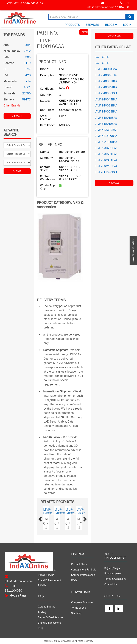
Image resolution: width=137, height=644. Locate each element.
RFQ (40, 628)
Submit (17, 171)
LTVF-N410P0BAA (106, 142)
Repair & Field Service (50, 618)
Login (127, 25)
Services (92, 25)
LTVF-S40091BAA (106, 81)
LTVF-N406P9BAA (106, 148)
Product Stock (79, 564)
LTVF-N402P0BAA (106, 166)
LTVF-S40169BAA (106, 69)
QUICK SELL (114, 36)
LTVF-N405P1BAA (106, 154)
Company (43, 564)
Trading (42, 612)
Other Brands (12, 106)
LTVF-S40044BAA (106, 100)
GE (5, 69)
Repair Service (46, 575)
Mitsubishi (10, 81)
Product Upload (113, 574)
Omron (8, 87)
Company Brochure (82, 602)
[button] (44, 518)
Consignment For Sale (84, 570)
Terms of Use (79, 608)
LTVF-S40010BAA (106, 124)
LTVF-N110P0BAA (106, 172)
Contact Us (111, 584)
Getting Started (47, 607)
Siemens (9, 100)
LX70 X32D (102, 57)
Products (72, 25)
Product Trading (47, 570)
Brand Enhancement (49, 623)
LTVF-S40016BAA (106, 118)
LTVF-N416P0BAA (106, 136)
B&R (6, 57)
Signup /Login (112, 568)
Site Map (76, 613)
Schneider (10, 94)
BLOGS (111, 25)
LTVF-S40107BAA (106, 75)
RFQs (74, 580)
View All (17, 116)
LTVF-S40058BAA (106, 93)
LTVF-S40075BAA (106, 87)
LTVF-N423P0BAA (106, 130)
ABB (6, 45)
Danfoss (9, 63)
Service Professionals (83, 575)
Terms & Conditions (115, 579)
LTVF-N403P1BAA (106, 160)
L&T (6, 75)
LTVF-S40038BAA (106, 106)
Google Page (16, 596)
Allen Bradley (12, 51)
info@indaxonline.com (101, 7)
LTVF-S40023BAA (106, 112)
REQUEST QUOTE (85, 32)
